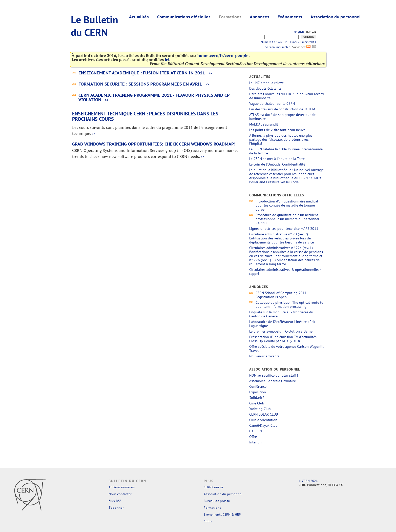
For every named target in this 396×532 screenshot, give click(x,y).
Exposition (258, 392)
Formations (230, 17)
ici (167, 59)
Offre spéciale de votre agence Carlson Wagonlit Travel (286, 349)
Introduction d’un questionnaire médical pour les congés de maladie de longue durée (287, 205)
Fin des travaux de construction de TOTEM (282, 109)
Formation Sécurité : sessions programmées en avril (140, 84)
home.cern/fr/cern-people (223, 55)
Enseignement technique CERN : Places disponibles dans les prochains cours (145, 116)
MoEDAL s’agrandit (264, 124)
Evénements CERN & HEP (222, 514)
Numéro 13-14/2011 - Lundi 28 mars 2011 (289, 42)
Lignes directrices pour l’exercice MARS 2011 (284, 229)
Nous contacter (120, 494)
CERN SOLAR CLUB (264, 414)
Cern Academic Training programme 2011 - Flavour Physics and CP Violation (154, 97)
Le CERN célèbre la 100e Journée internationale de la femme (286, 151)
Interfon (255, 442)
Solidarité (257, 398)
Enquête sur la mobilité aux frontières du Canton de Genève (281, 314)
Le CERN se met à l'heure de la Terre (277, 159)
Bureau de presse (217, 501)
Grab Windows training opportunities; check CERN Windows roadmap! (154, 144)
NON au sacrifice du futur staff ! (274, 375)
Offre (253, 437)
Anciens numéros (122, 487)
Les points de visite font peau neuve (277, 130)
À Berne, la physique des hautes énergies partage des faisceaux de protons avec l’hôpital (281, 139)
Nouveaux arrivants (264, 356)
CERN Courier (214, 487)
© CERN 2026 (308, 481)
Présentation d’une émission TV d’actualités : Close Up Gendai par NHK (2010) (284, 339)
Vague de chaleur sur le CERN (272, 104)
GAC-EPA (256, 431)
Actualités (139, 17)
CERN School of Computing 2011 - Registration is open (282, 295)
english (299, 32)
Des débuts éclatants (265, 88)
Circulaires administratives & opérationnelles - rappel (285, 272)
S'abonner (116, 508)
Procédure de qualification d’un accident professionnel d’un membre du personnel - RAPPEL (288, 219)
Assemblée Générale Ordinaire (273, 381)
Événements (290, 17)
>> (211, 73)
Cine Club (257, 403)
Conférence (258, 386)
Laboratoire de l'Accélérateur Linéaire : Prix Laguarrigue (282, 324)
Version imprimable (278, 47)
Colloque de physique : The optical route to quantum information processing (289, 304)
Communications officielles (184, 17)
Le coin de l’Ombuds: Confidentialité (277, 164)
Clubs (208, 521)
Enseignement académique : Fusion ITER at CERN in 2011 (142, 73)
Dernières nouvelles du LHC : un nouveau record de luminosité (287, 96)
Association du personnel (336, 17)
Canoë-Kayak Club (263, 425)
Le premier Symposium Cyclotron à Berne (281, 331)
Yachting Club (260, 409)
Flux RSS (115, 501)
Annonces (259, 17)
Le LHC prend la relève (266, 83)
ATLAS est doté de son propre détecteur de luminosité (282, 117)
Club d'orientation (263, 420)
